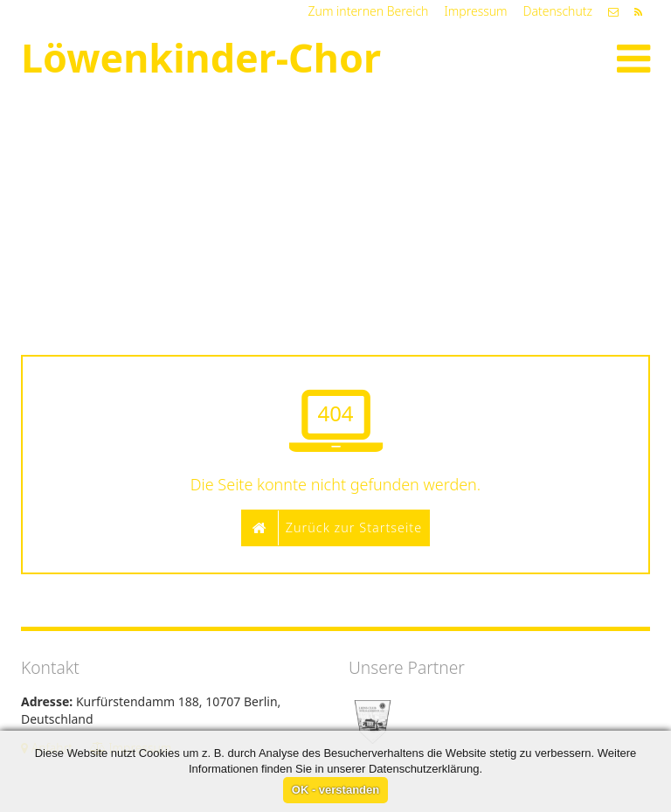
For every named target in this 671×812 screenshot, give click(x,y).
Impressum (475, 11)
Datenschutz (558, 11)
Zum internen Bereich (369, 11)
